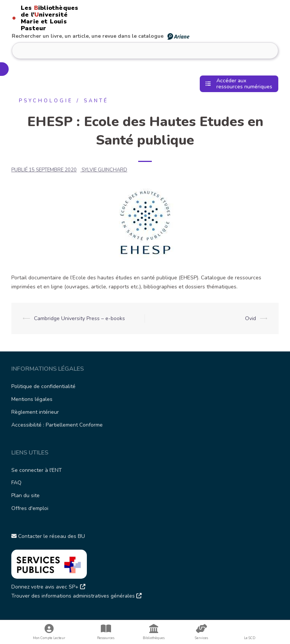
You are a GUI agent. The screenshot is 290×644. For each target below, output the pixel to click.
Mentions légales (32, 399)
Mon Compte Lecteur (49, 632)
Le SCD (250, 638)
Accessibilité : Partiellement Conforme (57, 425)
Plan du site (25, 495)
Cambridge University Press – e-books (79, 318)
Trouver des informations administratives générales (76, 596)
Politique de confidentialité (43, 386)
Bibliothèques (154, 632)
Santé (96, 101)
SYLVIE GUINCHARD (104, 170)
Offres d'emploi (30, 508)
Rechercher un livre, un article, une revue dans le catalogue (101, 36)
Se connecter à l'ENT (37, 470)
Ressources (106, 632)
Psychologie (46, 101)
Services (201, 632)
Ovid (251, 318)
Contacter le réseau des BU (48, 536)
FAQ (16, 483)
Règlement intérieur (35, 412)
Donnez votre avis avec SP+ (48, 587)
